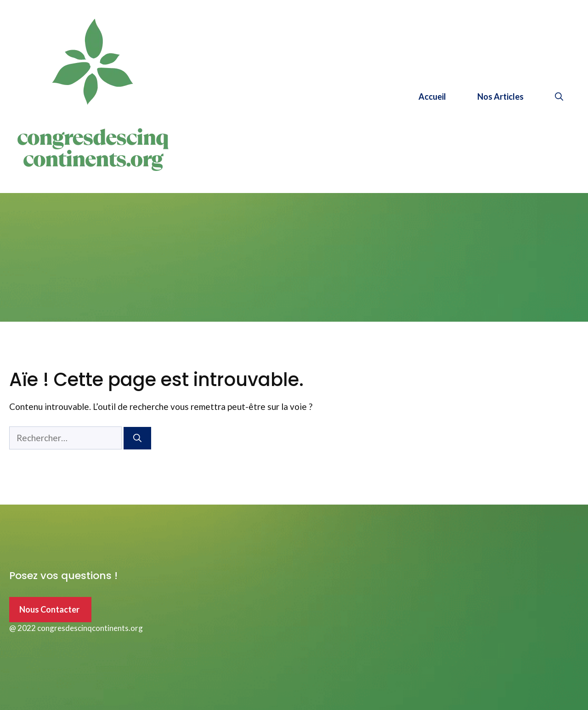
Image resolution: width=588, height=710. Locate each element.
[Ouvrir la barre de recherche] (559, 97)
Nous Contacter (49, 609)
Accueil (432, 97)
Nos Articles (500, 97)
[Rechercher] (137, 438)
